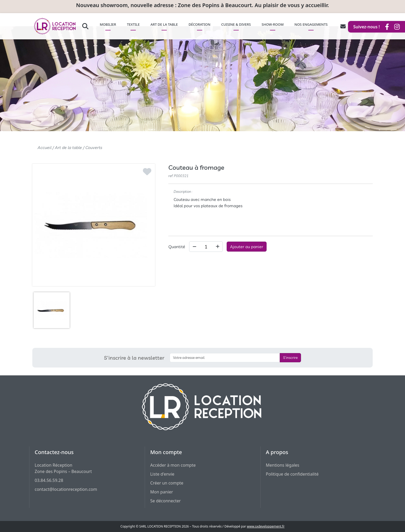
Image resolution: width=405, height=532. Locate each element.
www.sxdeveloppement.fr (266, 526)
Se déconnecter (165, 501)
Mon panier (162, 492)
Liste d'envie (162, 474)
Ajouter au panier (247, 247)
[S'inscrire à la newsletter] (225, 358)
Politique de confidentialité (292, 474)
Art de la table (68, 147)
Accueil (45, 147)
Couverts (94, 147)
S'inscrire (290, 358)
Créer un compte (167, 483)
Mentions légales (283, 465)
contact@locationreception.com (66, 489)
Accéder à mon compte (173, 465)
